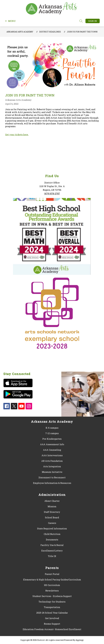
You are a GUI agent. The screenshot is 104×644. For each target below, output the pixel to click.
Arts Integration (52, 466)
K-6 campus (52, 428)
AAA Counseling (52, 450)
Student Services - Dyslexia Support (52, 596)
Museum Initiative (52, 472)
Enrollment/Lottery (52, 551)
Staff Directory (52, 512)
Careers (52, 523)
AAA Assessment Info (52, 444)
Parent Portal (52, 574)
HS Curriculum (52, 585)
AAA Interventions (52, 455)
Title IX (52, 556)
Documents (52, 540)
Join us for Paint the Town (82, 32)
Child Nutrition (52, 534)
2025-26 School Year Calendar (52, 613)
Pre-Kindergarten (52, 439)
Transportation (52, 607)
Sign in (93, 21)
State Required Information (52, 528)
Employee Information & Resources (52, 483)
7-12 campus (52, 433)
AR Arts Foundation (52, 461)
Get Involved (52, 618)
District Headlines (50, 32)
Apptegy (80, 640)
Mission (52, 506)
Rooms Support (52, 624)
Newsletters (52, 591)
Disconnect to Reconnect (52, 477)
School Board (52, 517)
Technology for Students (52, 602)
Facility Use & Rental (52, 545)
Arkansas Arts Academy (20, 32)
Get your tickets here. (17, 134)
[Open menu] (10, 21)
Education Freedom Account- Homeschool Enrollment (52, 629)
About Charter (52, 501)
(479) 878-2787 (52, 193)
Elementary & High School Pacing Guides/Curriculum (52, 580)
